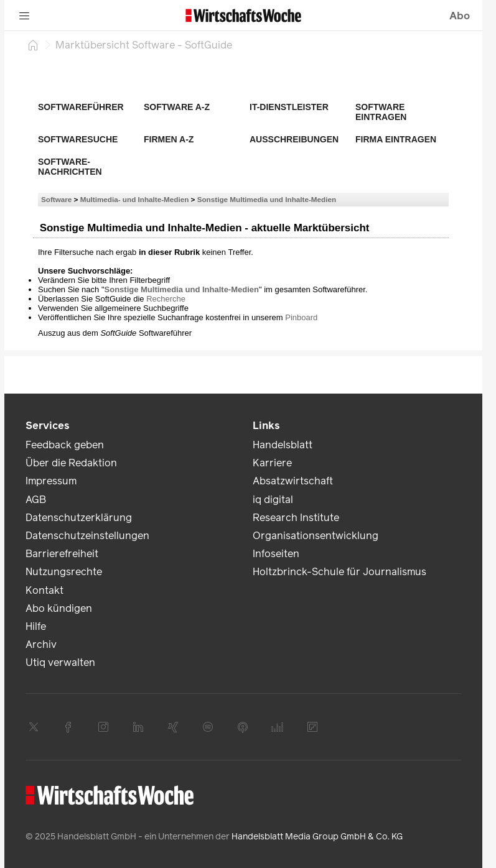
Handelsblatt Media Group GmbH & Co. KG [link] (317, 837)
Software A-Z (177, 107)
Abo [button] (460, 16)
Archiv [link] (41, 644)
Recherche (166, 299)
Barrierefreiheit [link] (62, 554)
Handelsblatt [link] (283, 445)
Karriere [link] (272, 463)
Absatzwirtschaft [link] (293, 481)
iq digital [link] (273, 500)
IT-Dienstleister (289, 107)
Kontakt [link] (44, 590)
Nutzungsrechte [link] (64, 572)
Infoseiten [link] (276, 554)
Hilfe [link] (36, 626)
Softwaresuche (78, 139)
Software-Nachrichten (70, 167)
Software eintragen (381, 112)
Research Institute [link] (296, 518)
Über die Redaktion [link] (71, 463)
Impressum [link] (51, 481)
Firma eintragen (396, 139)
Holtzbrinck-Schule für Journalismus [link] (339, 572)
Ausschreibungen (294, 139)
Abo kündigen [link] (59, 608)
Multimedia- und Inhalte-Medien (135, 199)
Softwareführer (81, 107)
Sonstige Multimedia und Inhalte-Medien (267, 199)
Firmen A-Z (169, 139)
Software (56, 199)
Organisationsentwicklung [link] (316, 536)
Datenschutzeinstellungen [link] (87, 536)
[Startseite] (33, 45)
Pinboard (301, 317)
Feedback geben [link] (65, 445)
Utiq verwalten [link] (60, 663)
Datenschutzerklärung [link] (79, 518)
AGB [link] (36, 500)
